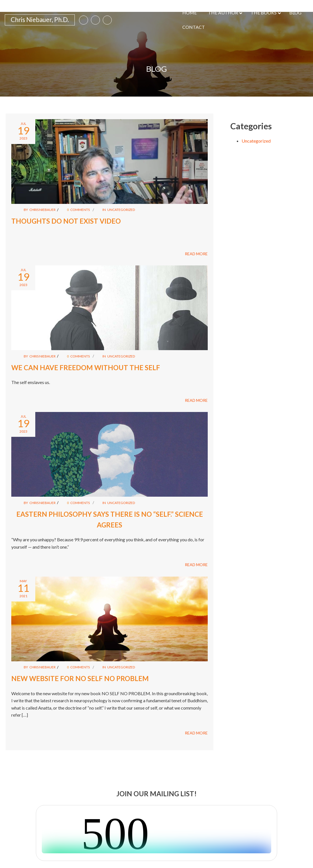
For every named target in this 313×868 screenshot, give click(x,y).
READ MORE (196, 239)
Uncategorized (123, 195)
